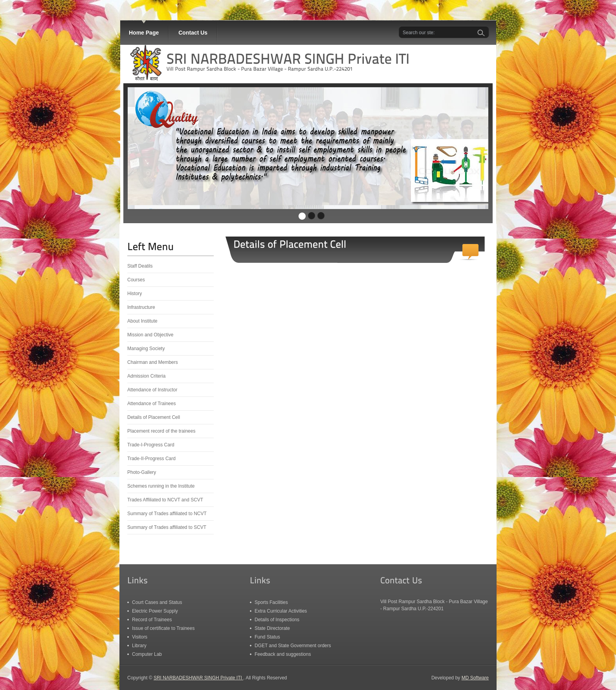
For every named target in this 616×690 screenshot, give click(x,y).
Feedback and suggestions (283, 654)
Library (139, 646)
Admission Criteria (146, 376)
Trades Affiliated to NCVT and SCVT (165, 500)
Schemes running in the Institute (161, 486)
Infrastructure (141, 307)
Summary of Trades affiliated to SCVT (167, 527)
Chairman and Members (153, 362)
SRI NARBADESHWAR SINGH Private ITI (198, 678)
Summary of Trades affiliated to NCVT (167, 514)
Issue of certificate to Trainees (163, 628)
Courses (136, 280)
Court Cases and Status (157, 602)
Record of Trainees (152, 620)
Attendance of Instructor (152, 390)
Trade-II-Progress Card (151, 459)
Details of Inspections (277, 620)
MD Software (475, 678)
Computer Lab (147, 654)
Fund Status (267, 637)
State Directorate (272, 628)
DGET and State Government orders (293, 646)
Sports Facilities (271, 602)
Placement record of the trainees (161, 431)
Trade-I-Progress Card (151, 445)
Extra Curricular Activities (281, 611)
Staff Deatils (140, 266)
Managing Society (146, 349)
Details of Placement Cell (154, 417)
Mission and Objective (150, 335)
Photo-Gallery (142, 472)
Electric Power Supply (155, 611)
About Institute (142, 321)
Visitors (140, 637)
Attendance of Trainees (151, 404)
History (135, 294)
